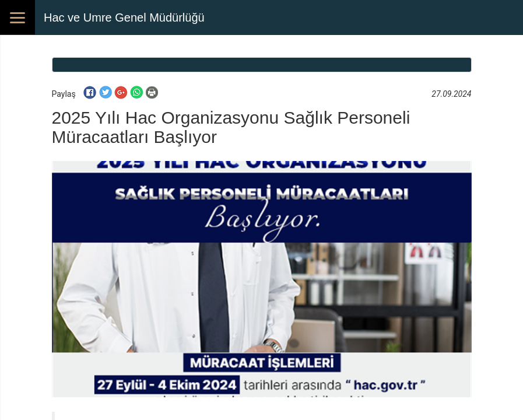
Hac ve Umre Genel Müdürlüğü (124, 17)
